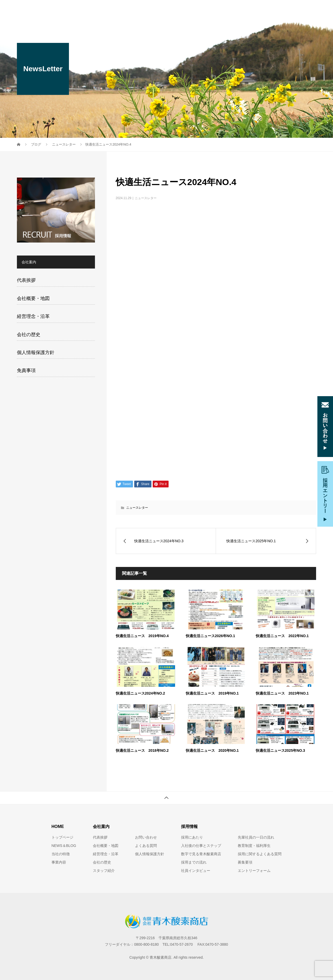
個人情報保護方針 (36, 352)
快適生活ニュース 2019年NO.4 (142, 636)
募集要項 (245, 862)
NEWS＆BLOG (64, 846)
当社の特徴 (126, 9)
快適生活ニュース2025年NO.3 (280, 750)
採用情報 (244, 9)
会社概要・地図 (33, 298)
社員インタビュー (196, 871)
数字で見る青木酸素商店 (201, 854)
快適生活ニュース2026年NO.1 (210, 636)
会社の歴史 (29, 335)
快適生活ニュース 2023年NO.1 (282, 693)
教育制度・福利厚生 (254, 846)
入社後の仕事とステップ (201, 846)
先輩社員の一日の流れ (256, 837)
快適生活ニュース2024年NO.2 (140, 693)
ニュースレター (146, 198)
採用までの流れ (194, 862)
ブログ (305, 9)
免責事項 (26, 370)
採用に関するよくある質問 (260, 854)
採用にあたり (192, 837)
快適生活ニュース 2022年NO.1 (282, 636)
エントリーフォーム (254, 871)
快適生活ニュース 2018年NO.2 (142, 750)
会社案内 (182, 9)
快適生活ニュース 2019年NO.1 (212, 693)
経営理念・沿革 (33, 316)
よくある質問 (146, 846)
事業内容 (155, 9)
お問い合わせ (276, 9)
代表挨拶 (26, 280)
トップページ (62, 837)
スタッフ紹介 (213, 9)
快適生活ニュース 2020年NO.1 (212, 750)
